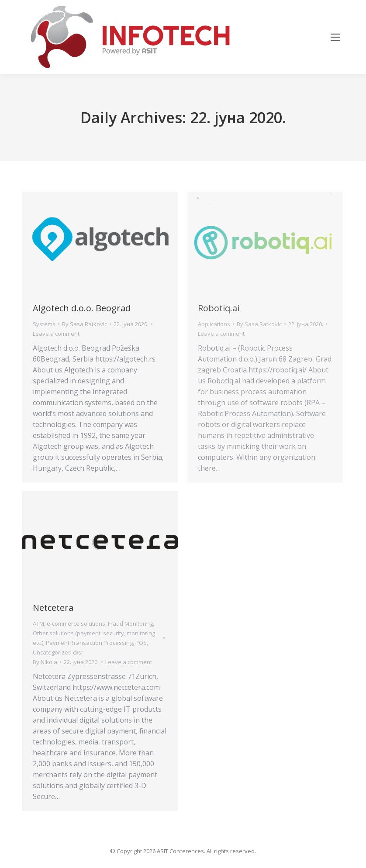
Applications (214, 324)
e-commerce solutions (76, 623)
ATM (38, 623)
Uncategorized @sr (58, 652)
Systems (44, 324)
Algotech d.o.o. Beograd (82, 308)
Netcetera (53, 608)
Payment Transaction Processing (89, 643)
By (85, 324)
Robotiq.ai (219, 308)
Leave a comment (56, 334)
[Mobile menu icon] (335, 37)
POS (141, 643)
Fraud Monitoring (130, 623)
